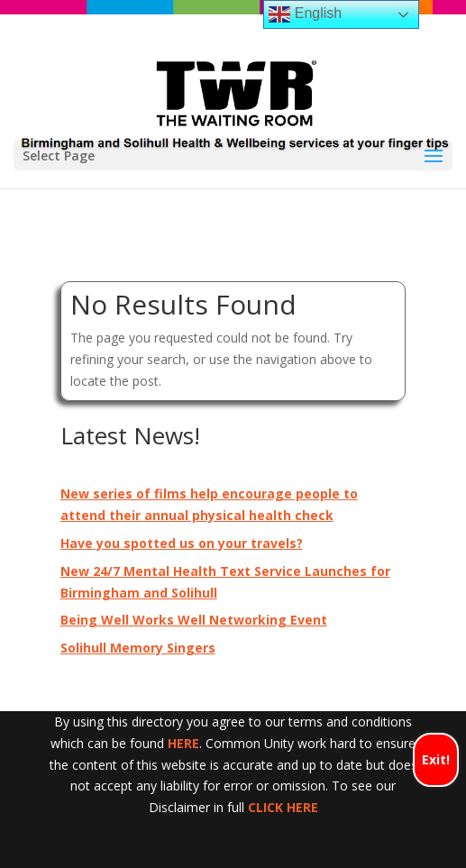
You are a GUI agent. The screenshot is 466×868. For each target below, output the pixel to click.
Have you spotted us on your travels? (182, 543)
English (305, 14)
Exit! (436, 759)
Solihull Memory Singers (138, 648)
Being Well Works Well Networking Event (194, 620)
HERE (183, 743)
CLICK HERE (283, 807)
